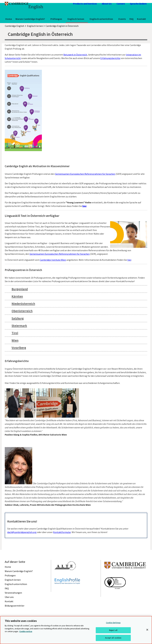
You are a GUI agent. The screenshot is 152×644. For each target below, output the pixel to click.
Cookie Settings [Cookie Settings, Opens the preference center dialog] (113, 623)
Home (9, 19)
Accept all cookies (113, 638)
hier (84, 206)
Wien (15, 340)
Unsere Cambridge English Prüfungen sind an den (30, 174)
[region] (76, 630)
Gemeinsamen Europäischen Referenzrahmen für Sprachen (85, 174)
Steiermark (19, 326)
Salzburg (18, 318)
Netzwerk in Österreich (75, 55)
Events (122, 19)
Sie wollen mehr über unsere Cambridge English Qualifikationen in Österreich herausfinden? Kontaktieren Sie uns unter (68, 529)
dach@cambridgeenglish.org (22, 532)
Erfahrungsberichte (110, 58)
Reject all (113, 630)
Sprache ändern (138, 4)
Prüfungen (56, 19)
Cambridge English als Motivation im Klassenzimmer (37, 166)
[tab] (76, 289)
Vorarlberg (19, 348)
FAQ (131, 19)
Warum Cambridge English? (30, 19)
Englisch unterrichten (101, 19)
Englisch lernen (76, 19)
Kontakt (141, 19)
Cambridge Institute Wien (53, 260)
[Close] (147, 630)
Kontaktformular (62, 532)
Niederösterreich (23, 304)
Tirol (15, 333)
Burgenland (20, 289)
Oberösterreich (22, 311)
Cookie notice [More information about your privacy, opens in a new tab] (26, 631)
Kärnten (17, 296)
